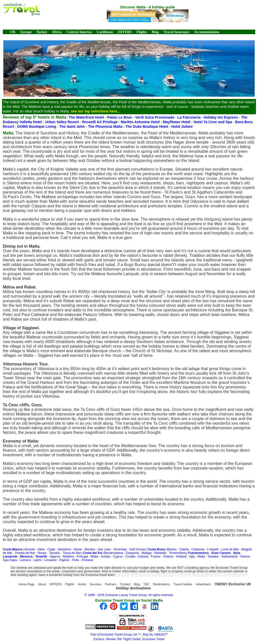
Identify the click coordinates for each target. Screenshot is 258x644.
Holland (181, 557)
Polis (76, 560)
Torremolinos (178, 553)
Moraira (90, 549)
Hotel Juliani (182, 127)
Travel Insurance (177, 32)
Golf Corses (137, 549)
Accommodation (207, 32)
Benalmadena (114, 553)
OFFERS (125, 32)
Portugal (82, 557)
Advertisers (203, 584)
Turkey (42, 32)
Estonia (143, 557)
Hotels (82, 584)
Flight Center (132, 639)
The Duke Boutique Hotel (147, 127)
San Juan (104, 549)
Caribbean (105, 32)
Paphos (64, 560)
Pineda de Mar (25, 553)
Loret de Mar (230, 549)
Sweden (213, 557)
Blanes (172, 549)
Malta (94, 557)
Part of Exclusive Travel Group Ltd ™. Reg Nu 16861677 (129, 635)
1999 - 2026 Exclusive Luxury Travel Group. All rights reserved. (131, 595)
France (156, 557)
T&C (147, 584)
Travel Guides (183, 584)
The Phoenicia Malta (106, 127)
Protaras (87, 560)
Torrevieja (120, 549)
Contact (125, 584)
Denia (78, 549)
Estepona (132, 553)
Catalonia (198, 549)
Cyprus (118, 557)
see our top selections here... (95, 111)
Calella (184, 549)
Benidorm (64, 549)
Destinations (161, 584)
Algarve (55, 557)
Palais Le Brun (120, 117)
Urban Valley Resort (63, 122)
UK (13, 32)
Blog (155, 32)
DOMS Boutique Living (37, 127)
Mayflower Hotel (177, 122)
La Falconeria (190, 117)
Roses (42, 553)
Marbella (160, 553)
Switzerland (229, 557)
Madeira (68, 557)
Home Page (26, 584)
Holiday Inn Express (221, 117)
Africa (57, 32)
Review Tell (114, 639)
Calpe (51, 549)
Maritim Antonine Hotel (141, 122)
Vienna (245, 557)
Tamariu (55, 553)
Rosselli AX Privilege (100, 122)
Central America (79, 32)
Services (96, 584)
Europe (26, 32)
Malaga (146, 553)
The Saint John (73, 127)
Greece (168, 557)
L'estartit (213, 549)
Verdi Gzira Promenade (155, 117)
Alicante (30, 549)
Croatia (130, 557)
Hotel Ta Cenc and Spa (213, 122)
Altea (41, 549)
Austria (105, 557)
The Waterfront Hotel (87, 117)
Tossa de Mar (72, 553)
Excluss (99, 639)
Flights (142, 32)
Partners (111, 584)
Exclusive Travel (153, 639)
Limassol (50, 560)
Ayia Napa (10, 560)
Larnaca (25, 560)
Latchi (38, 560)
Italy (192, 557)
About (42, 584)
